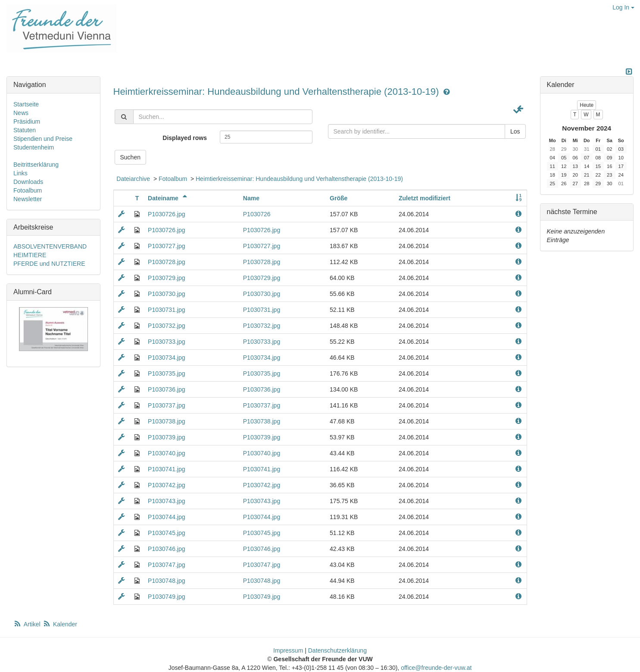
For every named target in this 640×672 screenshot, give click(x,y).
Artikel (28, 624)
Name (251, 198)
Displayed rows (185, 138)
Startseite (26, 104)
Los (515, 131)
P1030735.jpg (166, 373)
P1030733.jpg (166, 342)
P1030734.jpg (166, 358)
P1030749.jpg (166, 597)
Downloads (28, 182)
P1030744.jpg (166, 517)
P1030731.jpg (166, 310)
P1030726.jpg (166, 214)
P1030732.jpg (166, 326)
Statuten (25, 130)
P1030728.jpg (166, 262)
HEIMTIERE (30, 255)
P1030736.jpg (166, 389)
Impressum (288, 650)
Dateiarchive (133, 179)
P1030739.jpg (166, 437)
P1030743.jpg (166, 501)
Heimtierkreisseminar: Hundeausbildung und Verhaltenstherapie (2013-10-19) (278, 92)
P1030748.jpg (166, 581)
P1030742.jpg (166, 485)
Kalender (60, 624)
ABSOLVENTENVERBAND (50, 246)
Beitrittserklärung (36, 165)
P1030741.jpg (166, 469)
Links (20, 173)
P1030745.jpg (166, 533)
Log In (623, 7)
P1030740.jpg (166, 453)
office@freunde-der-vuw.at (436, 668)
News (21, 113)
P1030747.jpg (166, 565)
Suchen (130, 157)
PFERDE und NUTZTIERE (49, 264)
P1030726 (257, 214)
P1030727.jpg (166, 246)
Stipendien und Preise (43, 139)
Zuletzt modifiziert (425, 198)
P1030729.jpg (166, 278)
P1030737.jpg (166, 405)
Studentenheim (34, 147)
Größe (339, 198)
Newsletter (28, 199)
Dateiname (169, 198)
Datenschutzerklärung (337, 650)
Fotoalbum (173, 179)
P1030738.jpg (166, 421)
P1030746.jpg (166, 549)
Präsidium (27, 121)
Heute (587, 105)
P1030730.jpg (166, 294)
